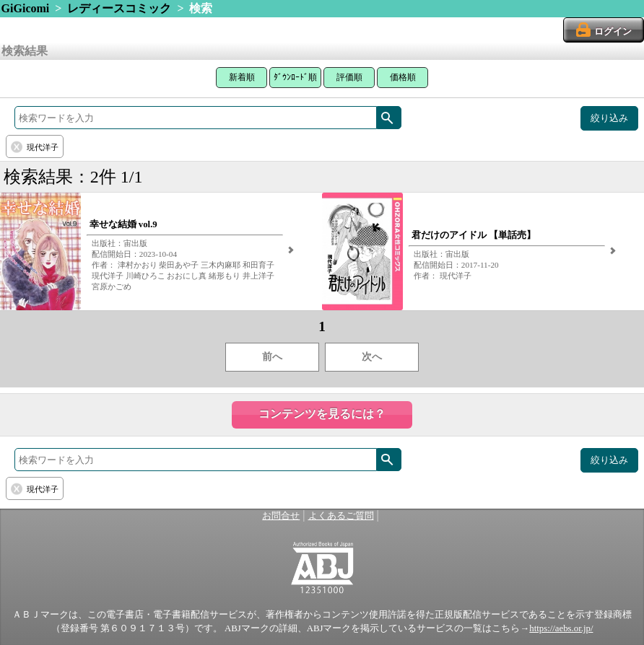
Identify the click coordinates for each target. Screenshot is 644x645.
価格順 (403, 77)
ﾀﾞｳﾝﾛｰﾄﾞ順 (295, 77)
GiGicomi (26, 8)
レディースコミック (119, 8)
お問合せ (281, 516)
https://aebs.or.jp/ (561, 628)
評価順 (349, 77)
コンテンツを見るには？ (322, 414)
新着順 (242, 77)
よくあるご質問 (341, 516)
